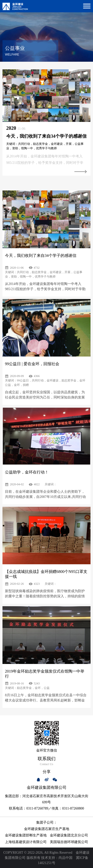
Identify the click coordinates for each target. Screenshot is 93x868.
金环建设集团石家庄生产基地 (47, 829)
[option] (46, 123)
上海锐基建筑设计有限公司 (26, 842)
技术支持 (48, 858)
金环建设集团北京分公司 (69, 835)
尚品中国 (65, 858)
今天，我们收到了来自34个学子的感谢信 (46, 136)
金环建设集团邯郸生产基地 (26, 835)
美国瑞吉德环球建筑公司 (69, 842)
